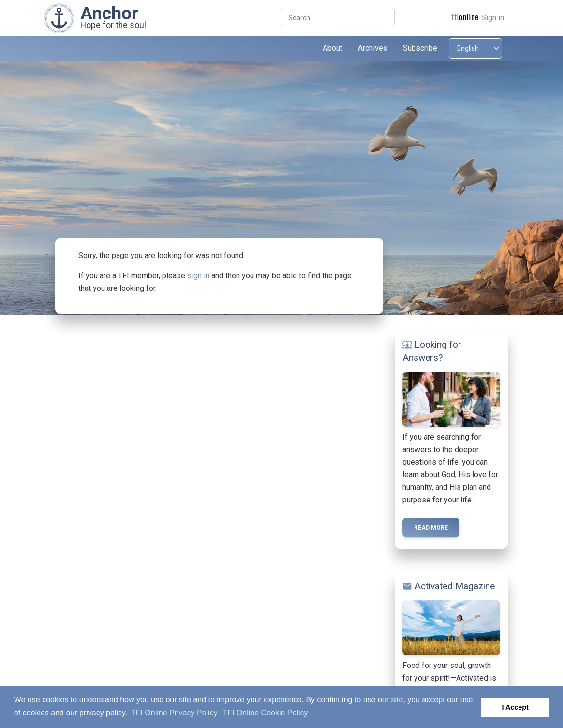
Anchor (109, 13)
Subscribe (420, 48)
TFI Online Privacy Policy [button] (174, 713)
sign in (198, 276)
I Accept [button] (515, 707)
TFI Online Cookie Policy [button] (265, 713)
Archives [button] (373, 48)
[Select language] (475, 48)
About (333, 48)
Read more (431, 528)
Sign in (493, 18)
